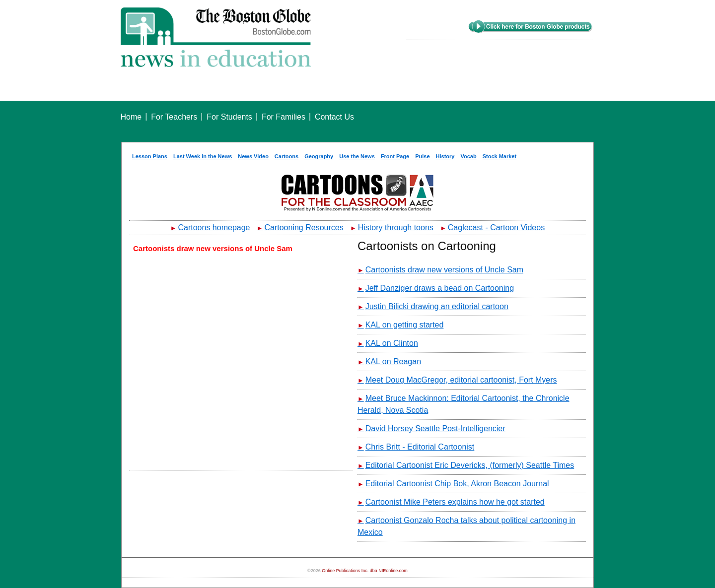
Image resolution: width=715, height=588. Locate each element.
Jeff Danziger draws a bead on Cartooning (436, 288)
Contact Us (334, 117)
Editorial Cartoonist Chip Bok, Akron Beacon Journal (453, 484)
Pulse (422, 156)
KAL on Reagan (389, 361)
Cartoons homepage (210, 228)
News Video (253, 156)
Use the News (357, 156)
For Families (284, 117)
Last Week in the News (203, 156)
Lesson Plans (150, 156)
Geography (319, 156)
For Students (229, 117)
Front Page (395, 156)
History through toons (392, 228)
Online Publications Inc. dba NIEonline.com (365, 571)
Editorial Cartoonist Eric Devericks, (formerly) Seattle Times (466, 465)
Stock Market (500, 156)
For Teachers (174, 117)
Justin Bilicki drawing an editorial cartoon (433, 306)
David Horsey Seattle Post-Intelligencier (431, 428)
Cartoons (286, 156)
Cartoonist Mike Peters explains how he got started (451, 502)
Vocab (468, 156)
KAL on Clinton (388, 343)
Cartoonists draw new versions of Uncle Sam (440, 270)
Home (131, 117)
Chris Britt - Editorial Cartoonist (416, 447)
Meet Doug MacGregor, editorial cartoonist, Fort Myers (457, 380)
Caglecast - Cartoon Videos (492, 228)
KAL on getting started (400, 325)
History (445, 156)
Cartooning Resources (300, 228)
